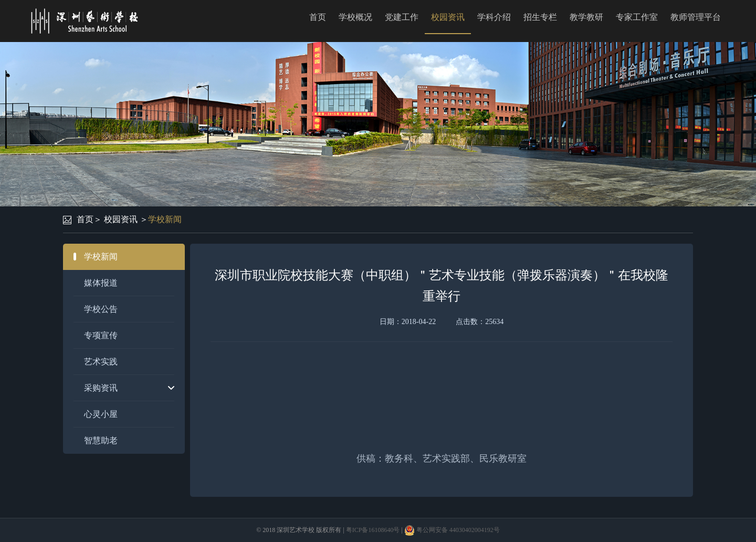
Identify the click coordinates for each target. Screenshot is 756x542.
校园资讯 (448, 17)
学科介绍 (494, 17)
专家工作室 (637, 17)
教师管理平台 (696, 17)
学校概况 (355, 17)
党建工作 (402, 17)
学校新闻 (165, 219)
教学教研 (586, 17)
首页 (318, 17)
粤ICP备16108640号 (373, 530)
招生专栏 (540, 17)
